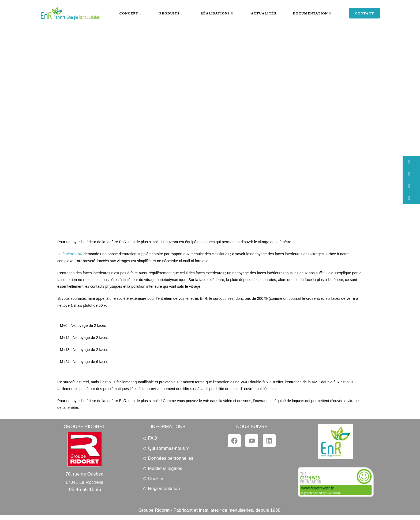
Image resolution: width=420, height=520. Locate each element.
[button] (411, 162)
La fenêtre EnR (70, 254)
